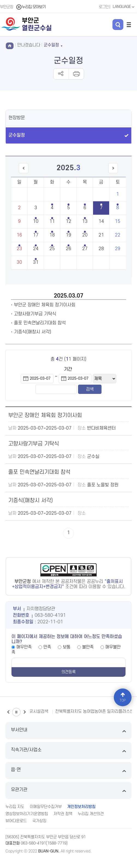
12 (68, 222)
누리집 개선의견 (91, 814)
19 (68, 235)
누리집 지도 (15, 807)
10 (36, 222)
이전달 (24, 173)
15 (118, 222)
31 (36, 262)
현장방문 (17, 118)
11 (52, 222)
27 (85, 249)
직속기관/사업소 (68, 751)
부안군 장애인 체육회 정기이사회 (45, 305)
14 (101, 222)
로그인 (104, 7)
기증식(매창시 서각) (33, 332)
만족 (47, 647)
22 (118, 235)
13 (85, 222)
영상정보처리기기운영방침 (27, 814)
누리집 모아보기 (31, 7)
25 (52, 249)
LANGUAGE (124, 7)
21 (101, 235)
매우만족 (24, 647)
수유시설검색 (37, 711)
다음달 (113, 173)
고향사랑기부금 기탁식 (35, 314)
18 (52, 235)
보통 (67, 647)
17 (36, 235)
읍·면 (68, 770)
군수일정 (17, 135)
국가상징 (39, 821)
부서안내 (68, 731)
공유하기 (61, 74)
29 (118, 249)
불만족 (88, 647)
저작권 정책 (63, 814)
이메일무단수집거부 (46, 807)
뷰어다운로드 (16, 821)
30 (19, 262)
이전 (8, 712)
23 (19, 249)
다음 (25, 712)
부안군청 (7, 7)
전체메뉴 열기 (129, 25)
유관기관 (68, 790)
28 (101, 249)
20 (85, 235)
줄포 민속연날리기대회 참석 (40, 323)
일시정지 (16, 712)
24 (36, 249)
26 (68, 249)
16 (19, 235)
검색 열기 (118, 25)
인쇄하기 (76, 74)
